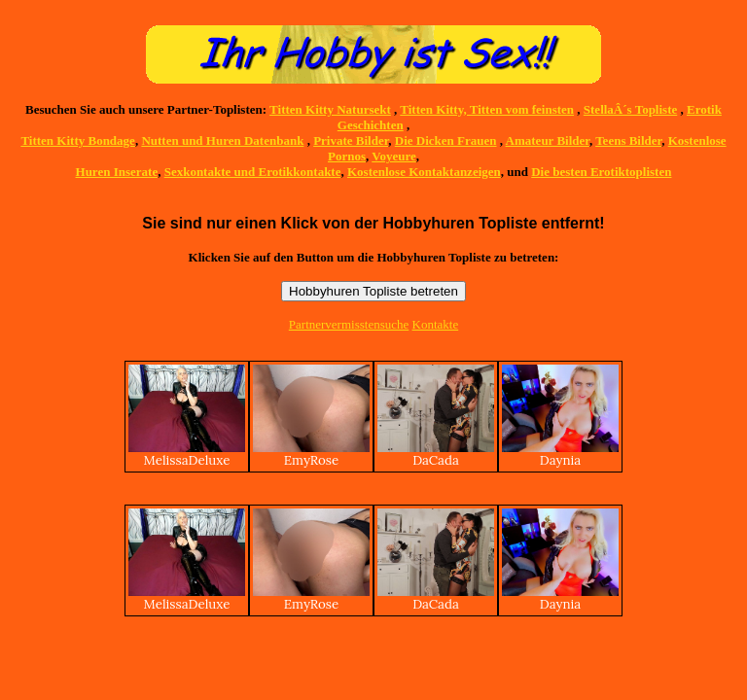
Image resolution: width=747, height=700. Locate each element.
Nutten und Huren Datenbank (222, 140)
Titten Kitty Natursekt (330, 109)
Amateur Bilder (548, 140)
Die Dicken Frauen (446, 140)
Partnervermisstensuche (349, 324)
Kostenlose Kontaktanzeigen (424, 172)
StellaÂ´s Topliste (630, 109)
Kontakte (436, 324)
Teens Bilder (628, 140)
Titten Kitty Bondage (78, 140)
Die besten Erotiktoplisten (601, 172)
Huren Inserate (117, 172)
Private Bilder (351, 140)
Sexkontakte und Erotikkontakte (253, 172)
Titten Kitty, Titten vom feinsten (487, 109)
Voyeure (394, 156)
